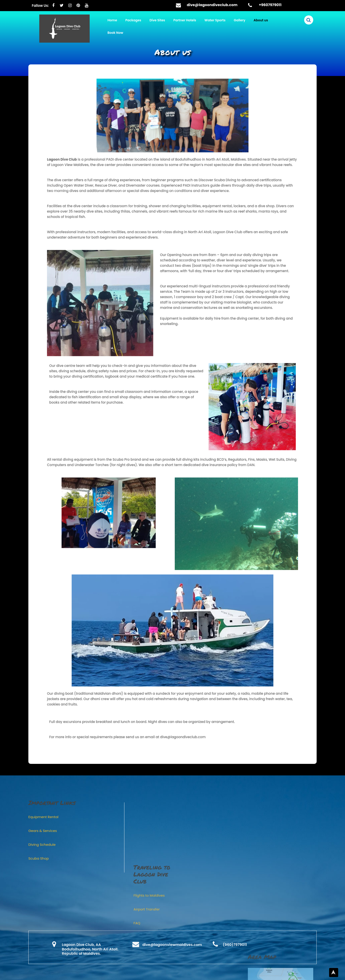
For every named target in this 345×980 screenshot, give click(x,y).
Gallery (240, 20)
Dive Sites (157, 20)
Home (112, 20)
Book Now (115, 33)
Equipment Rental (43, 971)
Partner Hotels (185, 20)
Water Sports (215, 20)
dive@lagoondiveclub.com (212, 5)
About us (261, 20)
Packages (133, 20)
